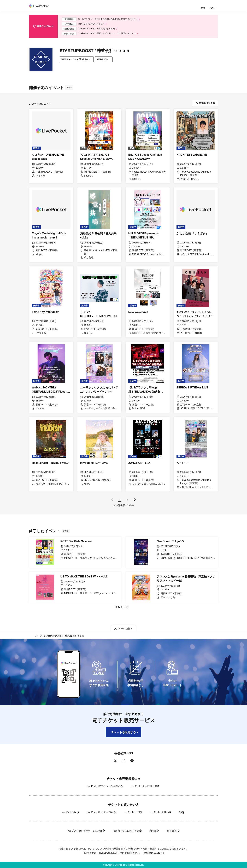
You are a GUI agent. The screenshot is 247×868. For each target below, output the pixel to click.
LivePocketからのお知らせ (94, 812)
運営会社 (183, 831)
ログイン (214, 8)
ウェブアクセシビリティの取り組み (74, 831)
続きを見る (121, 610)
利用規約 (158, 831)
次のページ (135, 502)
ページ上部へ (126, 627)
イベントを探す (56, 812)
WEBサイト (113, 62)
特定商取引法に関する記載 (125, 831)
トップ (36, 635)
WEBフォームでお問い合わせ (78, 62)
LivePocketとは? (132, 812)
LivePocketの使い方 (166, 812)
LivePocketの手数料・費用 (147, 786)
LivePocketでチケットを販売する (99, 786)
